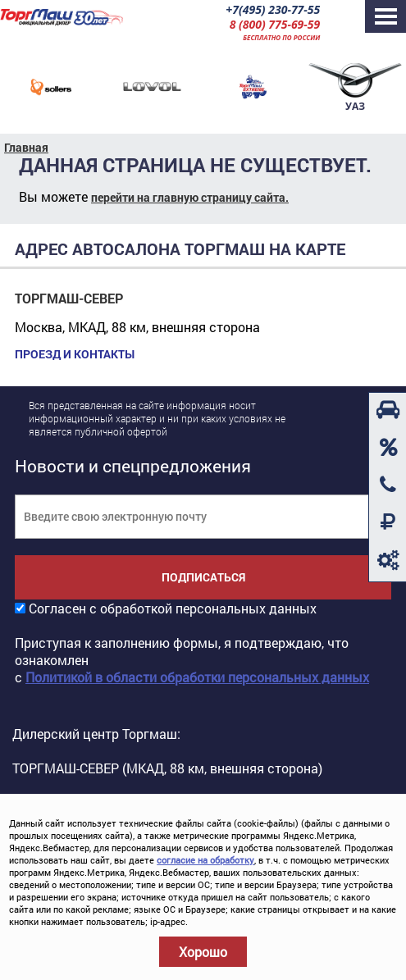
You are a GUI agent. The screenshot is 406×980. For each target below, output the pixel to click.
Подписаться (203, 577)
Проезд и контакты (75, 354)
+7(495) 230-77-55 (273, 9)
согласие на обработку (205, 860)
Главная (26, 147)
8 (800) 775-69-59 (275, 24)
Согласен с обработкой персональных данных (173, 608)
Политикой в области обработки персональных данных (197, 677)
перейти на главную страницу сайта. (190, 197)
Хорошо (203, 952)
